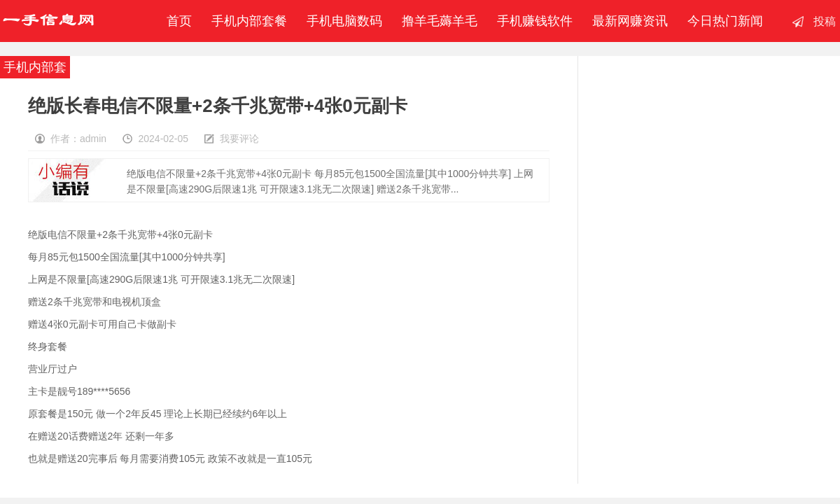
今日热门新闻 (725, 21)
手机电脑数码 (344, 21)
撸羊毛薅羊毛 (440, 21)
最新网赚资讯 (630, 21)
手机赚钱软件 (535, 21)
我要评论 (239, 139)
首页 (176, 21)
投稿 (825, 21)
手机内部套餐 (249, 21)
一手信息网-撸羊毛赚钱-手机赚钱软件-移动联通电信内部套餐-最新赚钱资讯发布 (48, 21)
